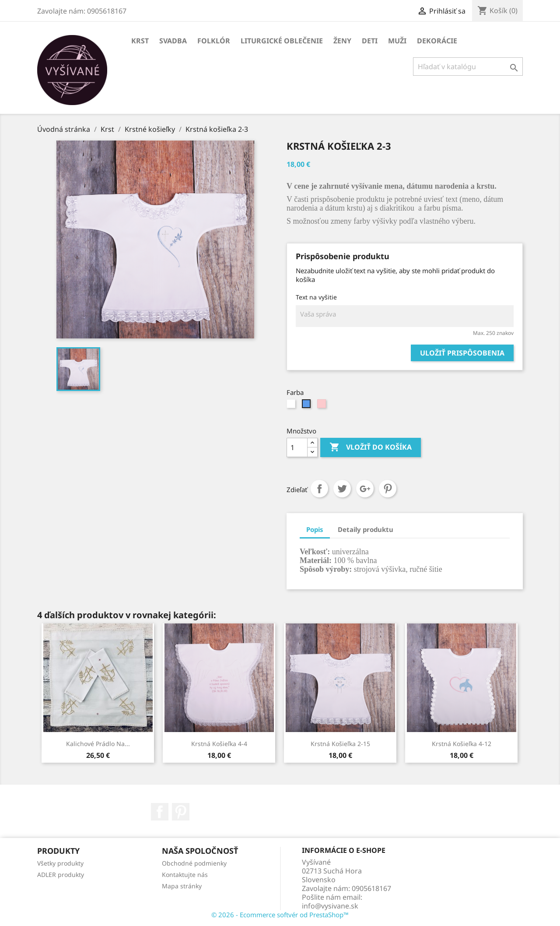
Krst (140, 41)
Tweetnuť (342, 489)
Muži (397, 41)
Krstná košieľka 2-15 (340, 744)
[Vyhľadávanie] (468, 67)
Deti (370, 41)
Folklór (214, 41)
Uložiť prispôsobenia (462, 353)
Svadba (173, 41)
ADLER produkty (61, 875)
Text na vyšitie (316, 297)
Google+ (365, 489)
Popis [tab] (315, 529)
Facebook (160, 812)
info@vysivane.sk (330, 906)
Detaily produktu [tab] (366, 529)
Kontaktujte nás (185, 875)
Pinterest (388, 489)
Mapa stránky (182, 886)
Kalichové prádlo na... (98, 744)
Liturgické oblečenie (282, 41)
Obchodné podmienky (194, 863)
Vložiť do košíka (371, 447)
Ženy (342, 41)
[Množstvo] (297, 447)
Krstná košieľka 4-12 (462, 744)
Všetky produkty (60, 863)
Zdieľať (319, 489)
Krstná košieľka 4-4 (219, 744)
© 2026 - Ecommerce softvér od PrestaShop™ (280, 915)
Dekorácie (437, 41)
